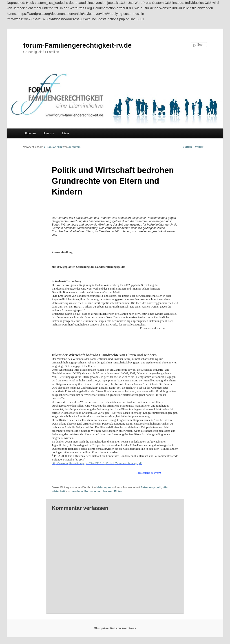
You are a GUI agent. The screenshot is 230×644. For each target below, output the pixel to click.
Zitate (65, 133)
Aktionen (30, 133)
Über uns (49, 133)
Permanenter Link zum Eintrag (104, 491)
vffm (165, 487)
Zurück (186, 147)
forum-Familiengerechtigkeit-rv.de (77, 45)
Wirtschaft (58, 491)
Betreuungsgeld (151, 487)
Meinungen (104, 487)
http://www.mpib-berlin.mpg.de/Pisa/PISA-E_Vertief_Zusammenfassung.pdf (97, 463)
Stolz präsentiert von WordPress (115, 628)
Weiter (201, 147)
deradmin (75, 147)
